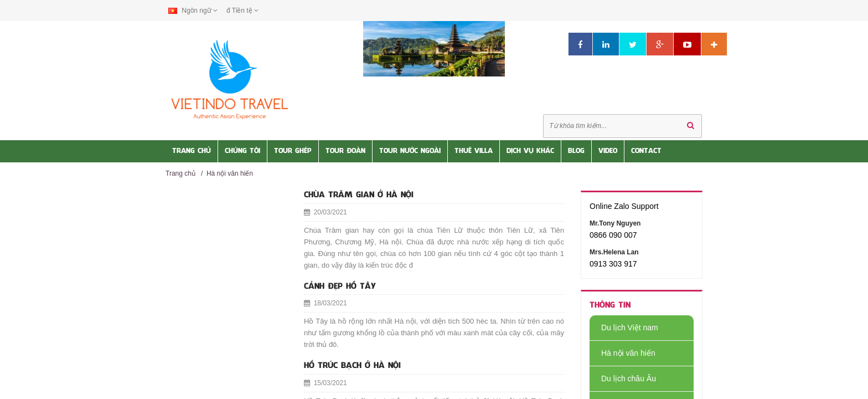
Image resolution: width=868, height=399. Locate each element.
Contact (646, 151)
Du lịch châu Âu (623, 378)
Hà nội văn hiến (230, 173)
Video (608, 151)
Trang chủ (180, 173)
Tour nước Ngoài (410, 151)
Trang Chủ (192, 151)
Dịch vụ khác (530, 151)
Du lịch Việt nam (624, 328)
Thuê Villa (474, 151)
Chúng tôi (242, 151)
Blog (576, 151)
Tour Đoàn (345, 151)
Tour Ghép (293, 151)
